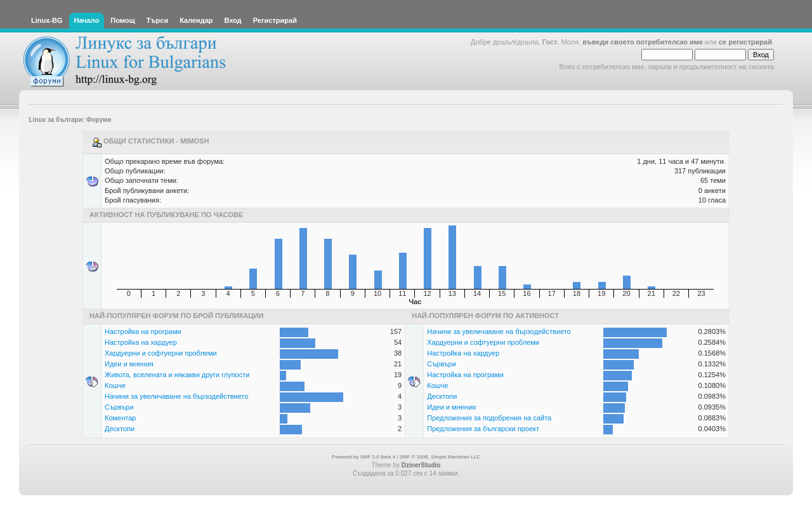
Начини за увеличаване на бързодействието (177, 396)
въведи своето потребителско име (643, 42)
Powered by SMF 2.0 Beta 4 (363, 457)
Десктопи (120, 429)
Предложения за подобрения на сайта (489, 418)
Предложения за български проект (483, 429)
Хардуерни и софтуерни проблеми (161, 353)
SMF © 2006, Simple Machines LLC (440, 457)
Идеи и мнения (129, 364)
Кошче (115, 385)
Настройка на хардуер (141, 342)
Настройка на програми (143, 331)
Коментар (120, 418)
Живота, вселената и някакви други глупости (177, 375)
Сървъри (119, 407)
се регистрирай (745, 42)
